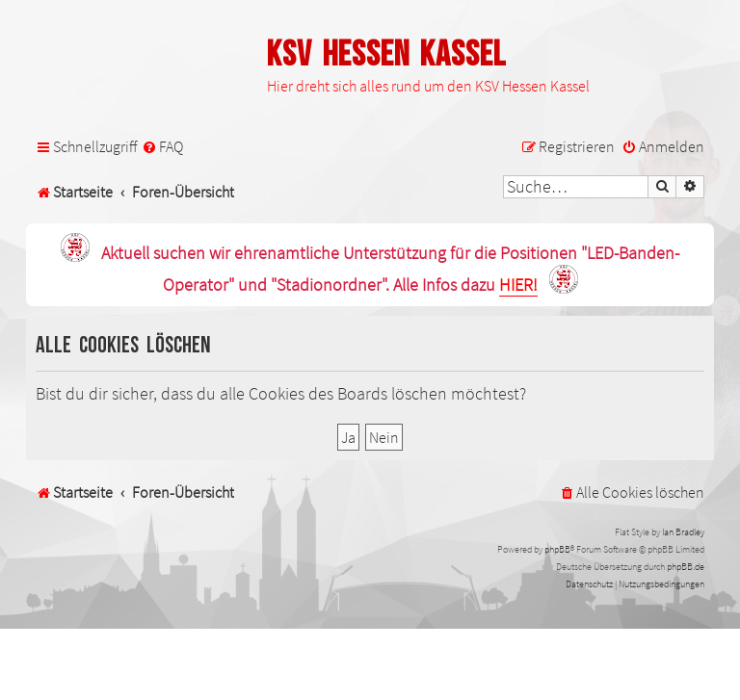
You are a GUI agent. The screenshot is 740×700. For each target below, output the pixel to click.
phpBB (557, 549)
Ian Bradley (683, 532)
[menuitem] (162, 147)
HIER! (518, 285)
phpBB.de (686, 567)
